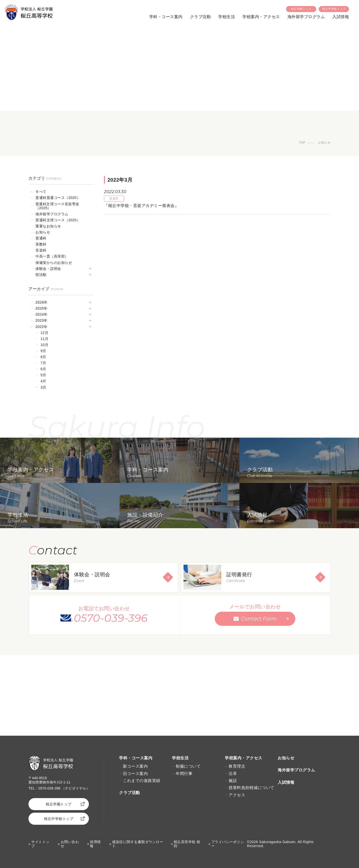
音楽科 (41, 250)
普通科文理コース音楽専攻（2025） (57, 206)
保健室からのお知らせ (54, 263)
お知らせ (43, 232)
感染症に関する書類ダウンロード (138, 844)
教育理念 (237, 766)
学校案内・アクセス (261, 17)
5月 (43, 375)
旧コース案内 (135, 774)
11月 (44, 339)
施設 (233, 781)
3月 (43, 387)
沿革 (233, 774)
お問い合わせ (70, 844)
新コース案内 (135, 766)
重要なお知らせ (48, 226)
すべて (41, 192)
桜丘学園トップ (301, 9)
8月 (43, 357)
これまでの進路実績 (142, 781)
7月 (43, 363)
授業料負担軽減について (252, 788)
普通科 (41, 238)
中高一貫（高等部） (52, 256)
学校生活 (227, 17)
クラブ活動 (201, 17)
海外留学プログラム (306, 17)
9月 (43, 351)
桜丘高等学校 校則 (187, 844)
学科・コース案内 (166, 17)
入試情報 (341, 17)
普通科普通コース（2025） (58, 198)
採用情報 (95, 844)
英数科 (41, 244)
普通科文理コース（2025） (58, 220)
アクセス (237, 795)
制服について (188, 766)
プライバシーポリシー (228, 844)
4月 (43, 381)
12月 (44, 333)
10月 (44, 345)
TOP (302, 143)
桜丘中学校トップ (334, 9)
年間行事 (184, 774)
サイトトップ (40, 844)
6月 (43, 369)
